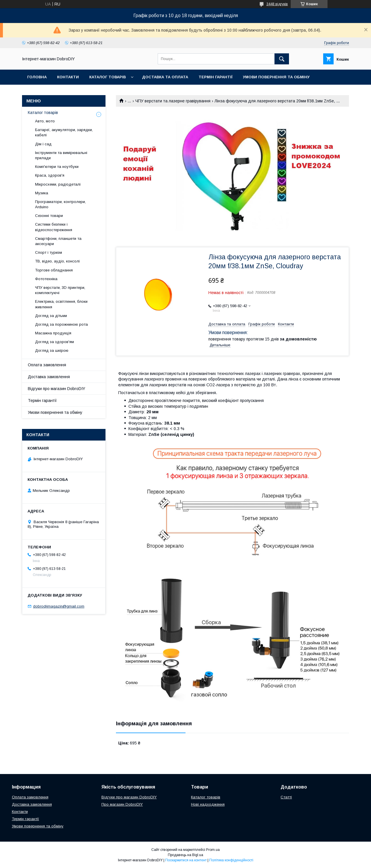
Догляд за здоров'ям (54, 342)
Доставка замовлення (49, 377)
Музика (42, 193)
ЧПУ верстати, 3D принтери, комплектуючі (60, 290)
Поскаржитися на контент (186, 860)
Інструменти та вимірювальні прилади (61, 155)
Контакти (68, 77)
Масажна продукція (53, 333)
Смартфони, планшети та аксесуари (58, 241)
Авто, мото (45, 121)
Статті (286, 797)
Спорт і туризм (49, 252)
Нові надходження (208, 804)
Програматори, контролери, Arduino (60, 204)
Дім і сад (43, 144)
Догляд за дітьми (51, 316)
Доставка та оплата (165, 77)
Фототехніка (46, 279)
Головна (37, 77)
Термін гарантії (215, 77)
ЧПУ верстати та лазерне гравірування (173, 101)
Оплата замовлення (47, 365)
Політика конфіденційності (231, 860)
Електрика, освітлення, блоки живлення (61, 304)
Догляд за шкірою (52, 350)
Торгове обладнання (54, 270)
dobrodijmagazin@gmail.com (59, 606)
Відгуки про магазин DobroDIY (57, 389)
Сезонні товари (49, 216)
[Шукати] (282, 59)
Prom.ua (213, 850)
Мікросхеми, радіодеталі (58, 184)
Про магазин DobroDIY (122, 804)
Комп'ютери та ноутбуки (57, 167)
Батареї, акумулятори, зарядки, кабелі (64, 132)
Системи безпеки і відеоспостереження (54, 227)
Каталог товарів (108, 77)
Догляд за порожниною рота (61, 324)
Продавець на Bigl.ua (185, 855)
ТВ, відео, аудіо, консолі (57, 261)
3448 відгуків (277, 4)
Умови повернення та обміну (276, 77)
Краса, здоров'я (50, 175)
